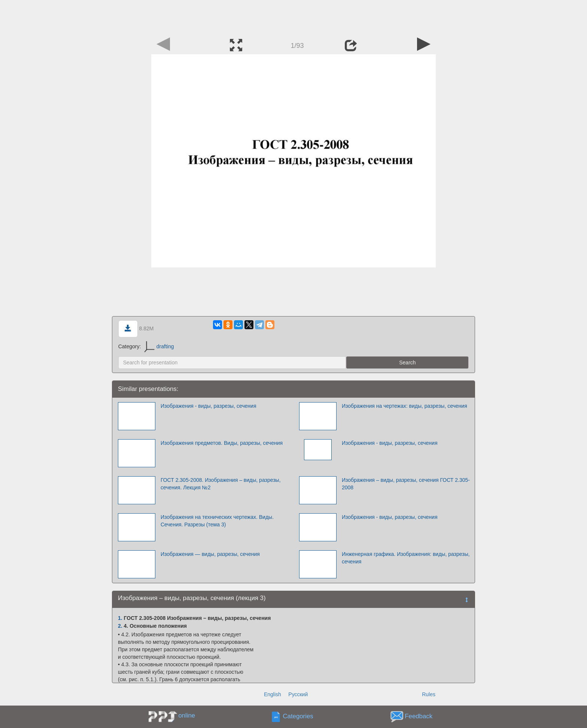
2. (120, 626)
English (273, 694)
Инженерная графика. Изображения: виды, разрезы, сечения (406, 558)
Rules (429, 694)
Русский (298, 694)
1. (120, 618)
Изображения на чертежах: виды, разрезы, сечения (404, 406)
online (187, 715)
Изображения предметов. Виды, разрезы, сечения (222, 443)
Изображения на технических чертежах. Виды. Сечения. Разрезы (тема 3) (217, 521)
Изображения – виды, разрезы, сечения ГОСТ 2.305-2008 (406, 484)
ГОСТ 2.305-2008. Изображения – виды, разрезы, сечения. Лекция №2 (221, 484)
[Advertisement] (293, 17)
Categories (298, 717)
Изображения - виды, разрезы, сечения (209, 406)
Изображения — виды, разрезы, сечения (210, 554)
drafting (159, 346)
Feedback (419, 717)
